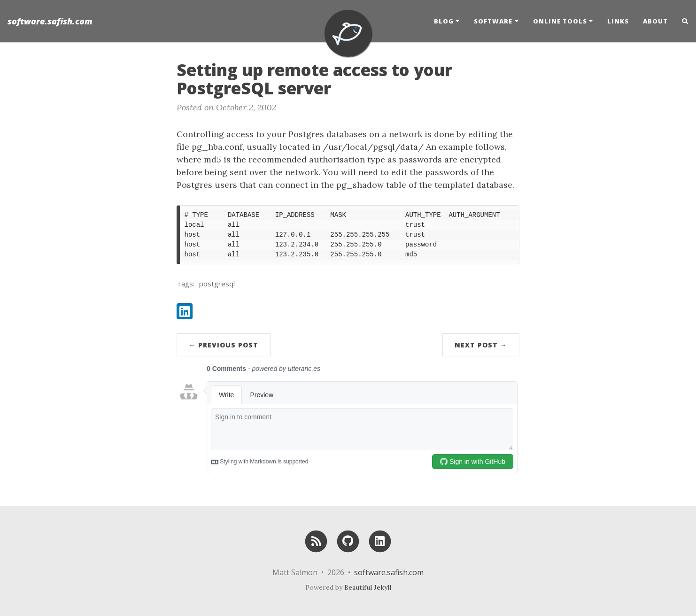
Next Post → (481, 345)
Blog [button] (444, 21)
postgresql (217, 284)
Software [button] (493, 21)
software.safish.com (50, 21)
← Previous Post (224, 345)
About (655, 21)
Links (618, 21)
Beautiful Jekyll (368, 587)
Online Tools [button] (560, 21)
